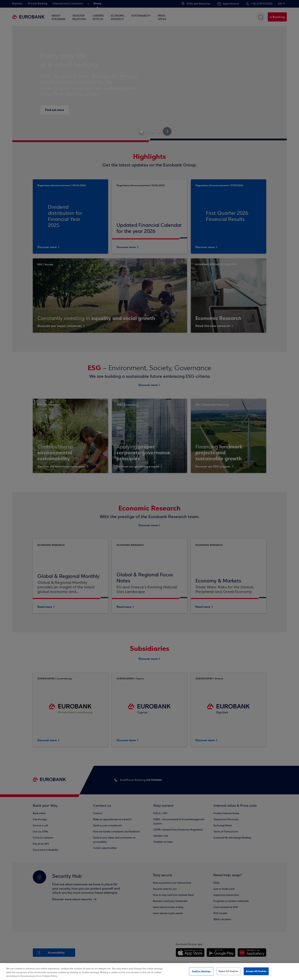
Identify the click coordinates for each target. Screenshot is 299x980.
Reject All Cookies (228, 971)
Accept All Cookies (256, 971)
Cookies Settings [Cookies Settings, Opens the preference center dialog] (201, 971)
